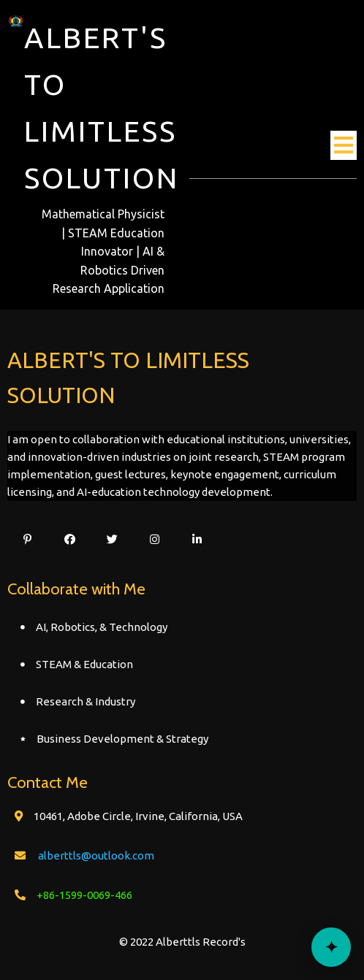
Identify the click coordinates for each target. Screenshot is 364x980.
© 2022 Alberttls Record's (182, 942)
